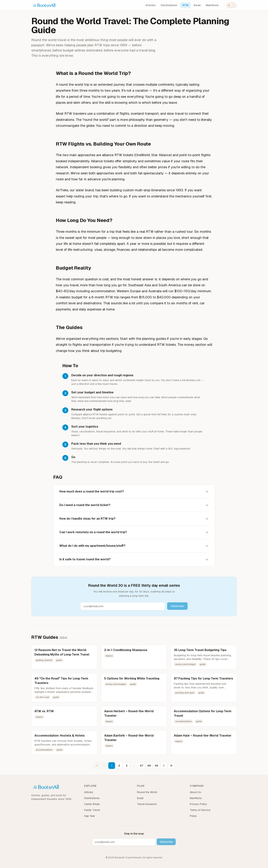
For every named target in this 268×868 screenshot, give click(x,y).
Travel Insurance (147, 804)
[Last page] (171, 766)
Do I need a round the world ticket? (134, 505)
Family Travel (92, 810)
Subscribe (177, 606)
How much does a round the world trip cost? (134, 491)
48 (149, 766)
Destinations (169, 5)
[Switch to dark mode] (232, 5)
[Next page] (164, 766)
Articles (151, 5)
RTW (185, 5)
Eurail (197, 5)
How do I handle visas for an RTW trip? (134, 519)
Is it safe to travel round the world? (134, 559)
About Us (195, 792)
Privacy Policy (198, 804)
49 (156, 766)
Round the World (147, 792)
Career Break (92, 804)
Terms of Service (200, 810)
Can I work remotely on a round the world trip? (134, 532)
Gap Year (90, 816)
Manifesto (212, 5)
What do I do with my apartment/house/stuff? (134, 546)
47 (141, 766)
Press (193, 816)
